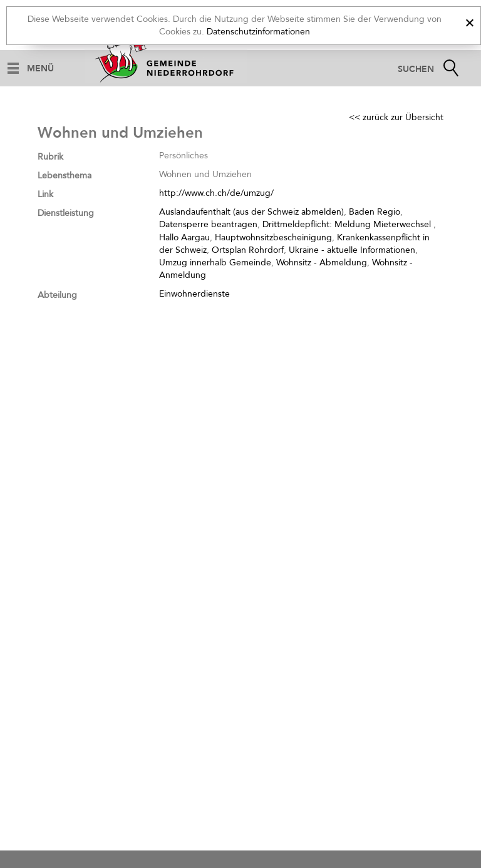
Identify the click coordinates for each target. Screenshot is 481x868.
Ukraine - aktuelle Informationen (352, 250)
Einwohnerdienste (194, 294)
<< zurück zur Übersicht (396, 117)
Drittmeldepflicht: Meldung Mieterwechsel (348, 224)
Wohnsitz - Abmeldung (322, 263)
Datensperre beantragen (208, 224)
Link (45, 194)
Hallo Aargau (184, 237)
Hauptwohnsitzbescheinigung (273, 237)
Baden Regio (375, 212)
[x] (469, 21)
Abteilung (57, 295)
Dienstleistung (66, 213)
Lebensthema (65, 176)
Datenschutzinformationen (258, 32)
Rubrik (50, 157)
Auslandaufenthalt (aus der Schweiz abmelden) (251, 212)
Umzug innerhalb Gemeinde (215, 263)
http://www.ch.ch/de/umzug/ (216, 193)
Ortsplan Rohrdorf (248, 250)
